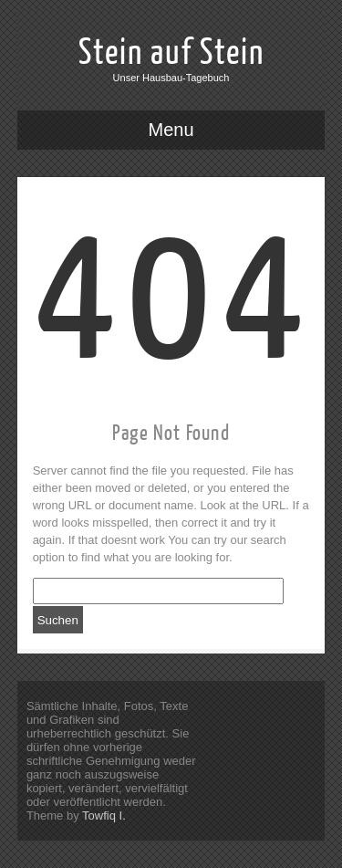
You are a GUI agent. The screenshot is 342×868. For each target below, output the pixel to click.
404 (174, 298)
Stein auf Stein (171, 53)
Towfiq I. (104, 816)
